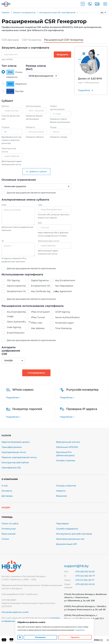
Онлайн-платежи (66, 461)
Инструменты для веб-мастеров (74, 534)
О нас (5, 486)
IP (3, 241)
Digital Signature (40, 280)
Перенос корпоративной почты (19, 457)
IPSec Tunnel (38, 317)
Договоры (7, 496)
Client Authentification (19, 322)
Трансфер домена (12, 447)
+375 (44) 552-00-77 (85, 576)
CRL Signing (13, 280)
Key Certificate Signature (44, 291)
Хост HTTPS (7, 59)
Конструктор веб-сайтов (15, 463)
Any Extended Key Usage (17, 314)
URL (40, 205)
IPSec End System (41, 312)
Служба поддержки (67, 529)
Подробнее (80, 630)
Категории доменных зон (70, 539)
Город (53, 127)
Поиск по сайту (10, 524)
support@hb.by (76, 566)
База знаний (8, 534)
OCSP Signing (63, 312)
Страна (5, 127)
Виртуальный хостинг (68, 442)
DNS (4, 205)
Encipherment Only (41, 286)
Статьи (5, 539)
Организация (33, 106)
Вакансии (62, 496)
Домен (5, 106)
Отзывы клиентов (66, 486)
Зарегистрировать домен (16, 442)
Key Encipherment (65, 280)
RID (40, 223)
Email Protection (16, 333)
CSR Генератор (32, 40)
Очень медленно (14, 74)
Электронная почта (9, 150)
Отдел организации (57, 108)
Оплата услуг (9, 529)
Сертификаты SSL (11, 468)
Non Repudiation (64, 286)
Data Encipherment (17, 286)
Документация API (67, 544)
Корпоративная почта (14, 452)
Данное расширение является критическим (31, 193)
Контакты (7, 491)
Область (30, 127)
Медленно (17, 84)
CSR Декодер (11, 40)
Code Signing (14, 327)
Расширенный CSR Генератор (66, 40)
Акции (6, 508)
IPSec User (37, 323)
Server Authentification (68, 317)
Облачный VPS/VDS (67, 447)
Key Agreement (64, 291)
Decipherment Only (17, 291)
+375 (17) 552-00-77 (85, 580)
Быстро (15, 91)
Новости (61, 491)
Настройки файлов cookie (15, 612)
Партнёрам (62, 524)
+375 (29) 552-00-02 (85, 584)
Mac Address (38, 328)
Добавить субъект (36, 171)
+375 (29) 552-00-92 (85, 572)
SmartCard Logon (64, 323)
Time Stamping (63, 328)
